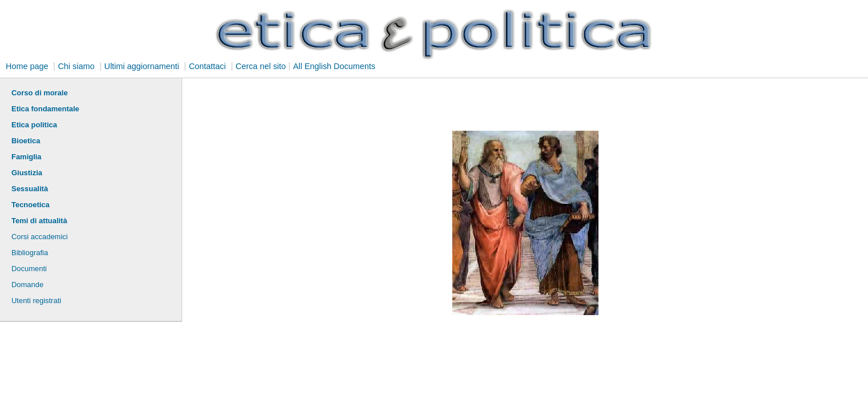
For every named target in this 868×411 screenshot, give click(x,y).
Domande (27, 285)
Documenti (29, 269)
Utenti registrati (36, 301)
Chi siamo (76, 66)
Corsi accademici (40, 237)
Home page (27, 66)
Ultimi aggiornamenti (141, 66)
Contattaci (208, 66)
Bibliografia (30, 253)
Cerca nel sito (261, 66)
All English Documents (334, 66)
